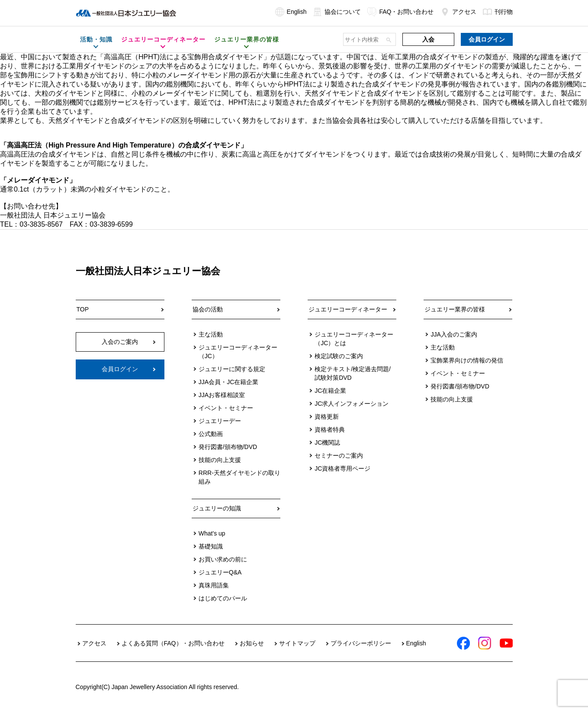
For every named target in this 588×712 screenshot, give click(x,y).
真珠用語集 (214, 585)
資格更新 (327, 417)
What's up (212, 533)
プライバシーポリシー (361, 643)
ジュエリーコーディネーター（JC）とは (354, 339)
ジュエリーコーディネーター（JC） (238, 352)
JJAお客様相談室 (222, 395)
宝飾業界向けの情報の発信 (467, 360)
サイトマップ (297, 643)
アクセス (458, 12)
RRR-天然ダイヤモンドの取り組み (239, 477)
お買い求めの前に (223, 559)
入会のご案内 (120, 342)
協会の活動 (208, 309)
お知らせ (252, 643)
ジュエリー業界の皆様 (455, 309)
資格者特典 (330, 430)
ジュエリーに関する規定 (232, 369)
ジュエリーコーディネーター (348, 309)
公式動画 (211, 434)
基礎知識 (211, 546)
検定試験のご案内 (339, 356)
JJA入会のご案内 (454, 334)
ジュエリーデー (220, 421)
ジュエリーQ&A (220, 572)
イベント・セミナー (226, 408)
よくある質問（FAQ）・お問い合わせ (173, 643)
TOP (83, 309)
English (291, 12)
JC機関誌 (327, 443)
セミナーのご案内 (339, 455)
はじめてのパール (223, 598)
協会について (337, 12)
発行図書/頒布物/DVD (228, 447)
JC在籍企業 (330, 391)
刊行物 (498, 12)
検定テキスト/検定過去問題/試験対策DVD (353, 373)
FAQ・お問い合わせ (400, 12)
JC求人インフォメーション (352, 404)
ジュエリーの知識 (217, 508)
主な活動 (211, 334)
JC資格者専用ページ (342, 468)
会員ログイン (487, 39)
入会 (428, 39)
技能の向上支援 (220, 460)
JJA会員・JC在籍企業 (228, 382)
